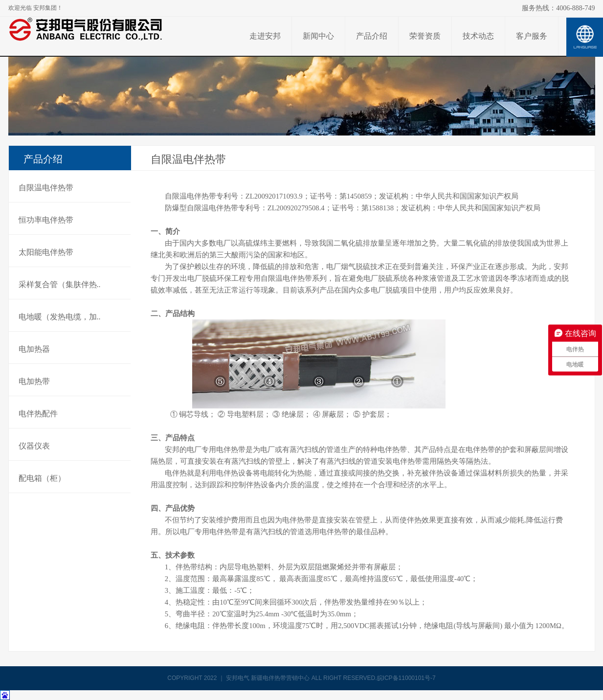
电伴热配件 (38, 414)
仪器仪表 (34, 446)
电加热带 (34, 381)
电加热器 (34, 349)
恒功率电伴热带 (46, 220)
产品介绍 (372, 36)
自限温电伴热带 (46, 188)
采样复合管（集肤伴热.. (60, 284)
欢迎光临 (35, 8)
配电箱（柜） (42, 478)
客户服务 (532, 36)
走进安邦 (265, 36)
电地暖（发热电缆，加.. (60, 317)
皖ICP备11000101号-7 (406, 678)
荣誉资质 (425, 36)
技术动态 (478, 36)
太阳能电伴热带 (46, 252)
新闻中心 (318, 36)
